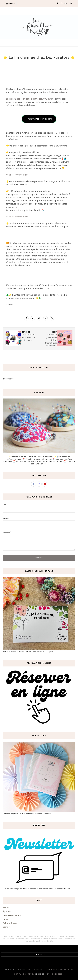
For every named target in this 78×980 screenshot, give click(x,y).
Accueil (6, 908)
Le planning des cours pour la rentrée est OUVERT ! (28, 99)
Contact (7, 927)
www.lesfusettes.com (48, 259)
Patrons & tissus (11, 923)
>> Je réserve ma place (17, 175)
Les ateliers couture (12, 915)
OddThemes (57, 974)
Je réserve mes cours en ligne (39, 119)
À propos (7, 911)
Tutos (5, 919)
